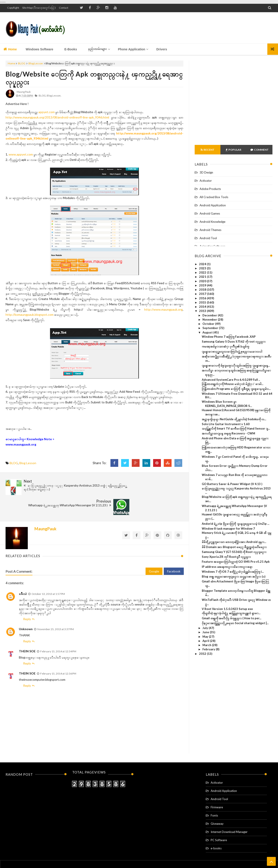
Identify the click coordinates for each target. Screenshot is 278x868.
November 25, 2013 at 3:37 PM (56, 606)
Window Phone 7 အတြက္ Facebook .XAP (229, 337)
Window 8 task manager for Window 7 (228, 529)
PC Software (219, 817)
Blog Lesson (36, 63)
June (206, 632)
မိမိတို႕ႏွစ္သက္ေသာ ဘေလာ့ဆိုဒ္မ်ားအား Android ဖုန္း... (234, 542)
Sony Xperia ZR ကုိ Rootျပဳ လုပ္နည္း (226, 557)
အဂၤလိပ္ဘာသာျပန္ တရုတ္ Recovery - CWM (228, 433)
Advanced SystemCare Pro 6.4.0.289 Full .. (231, 380)
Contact (64, 8)
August (208, 332)
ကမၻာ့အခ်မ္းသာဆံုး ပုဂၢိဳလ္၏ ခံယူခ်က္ (225, 346)
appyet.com (47, 112)
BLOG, (42, 96)
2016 (203, 298)
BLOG (22, 63)
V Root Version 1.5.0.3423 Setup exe (227, 609)
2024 (203, 264)
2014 (203, 307)
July (206, 628)
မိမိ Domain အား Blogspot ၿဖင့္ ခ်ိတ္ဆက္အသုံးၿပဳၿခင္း (234, 547)
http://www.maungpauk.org (163, 309)
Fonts (214, 792)
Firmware (217, 784)
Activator (206, 181)
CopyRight (13, 8)
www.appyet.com (21, 154)
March (207, 645)
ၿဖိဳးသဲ (23, 570)
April (206, 641)
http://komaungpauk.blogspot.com (30, 315)
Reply (27, 595)
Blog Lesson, (54, 96)
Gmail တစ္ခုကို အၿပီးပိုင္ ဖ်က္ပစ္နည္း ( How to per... (232, 618)
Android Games (210, 213)
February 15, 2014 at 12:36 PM (58, 650)
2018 (203, 290)
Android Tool (208, 238)
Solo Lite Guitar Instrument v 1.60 (226, 424)
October (209, 324)
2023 (203, 268)
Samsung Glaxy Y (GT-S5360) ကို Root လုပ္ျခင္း (234, 552)
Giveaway (217, 800)
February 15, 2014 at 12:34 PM (58, 628)
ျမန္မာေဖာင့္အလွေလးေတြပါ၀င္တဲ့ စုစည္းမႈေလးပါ (232, 351)
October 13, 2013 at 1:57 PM (48, 570)
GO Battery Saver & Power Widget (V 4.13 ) (232, 484)
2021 (203, 277)
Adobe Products (210, 189)
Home (10, 49)
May (206, 637)
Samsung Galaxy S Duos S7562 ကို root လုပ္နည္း (234, 341)
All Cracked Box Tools (214, 197)
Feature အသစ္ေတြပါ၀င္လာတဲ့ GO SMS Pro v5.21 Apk (236, 562)
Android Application (213, 205)
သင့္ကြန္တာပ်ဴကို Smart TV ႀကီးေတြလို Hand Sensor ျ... (236, 428)
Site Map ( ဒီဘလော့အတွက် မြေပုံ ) (39, 8)
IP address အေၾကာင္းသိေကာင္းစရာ (227, 567)
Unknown (26, 605)
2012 (203, 654)
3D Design (206, 172)
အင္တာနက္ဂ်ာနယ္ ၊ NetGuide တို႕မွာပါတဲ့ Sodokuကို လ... (234, 419)
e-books (216, 825)
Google (154, 548)
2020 (203, 281)
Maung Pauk (146, 856)
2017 (203, 294)
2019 (203, 285)
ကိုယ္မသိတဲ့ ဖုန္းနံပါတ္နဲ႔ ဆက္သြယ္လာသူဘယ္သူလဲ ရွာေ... (231, 613)
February (209, 649)
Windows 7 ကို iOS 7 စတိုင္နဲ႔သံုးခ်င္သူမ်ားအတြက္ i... (233, 572)
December (210, 315)
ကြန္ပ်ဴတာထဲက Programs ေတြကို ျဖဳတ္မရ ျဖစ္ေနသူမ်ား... (236, 389)
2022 (203, 272)
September (211, 328)
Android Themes (210, 230)
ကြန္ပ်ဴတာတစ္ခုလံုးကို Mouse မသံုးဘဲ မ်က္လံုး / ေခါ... (233, 384)
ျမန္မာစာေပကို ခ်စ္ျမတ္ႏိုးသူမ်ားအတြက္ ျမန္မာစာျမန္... (236, 365)
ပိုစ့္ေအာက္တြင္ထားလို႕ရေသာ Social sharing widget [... (235, 623)
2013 (203, 311)
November (210, 320)
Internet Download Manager (229, 808)
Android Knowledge (212, 222)
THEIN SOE (27, 628)
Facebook (174, 548)
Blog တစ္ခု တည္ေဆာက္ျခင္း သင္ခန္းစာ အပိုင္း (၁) (234, 576)
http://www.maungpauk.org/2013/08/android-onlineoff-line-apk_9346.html (57, 117)
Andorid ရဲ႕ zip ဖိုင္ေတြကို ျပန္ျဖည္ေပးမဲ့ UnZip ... (236, 524)
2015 (203, 302)
